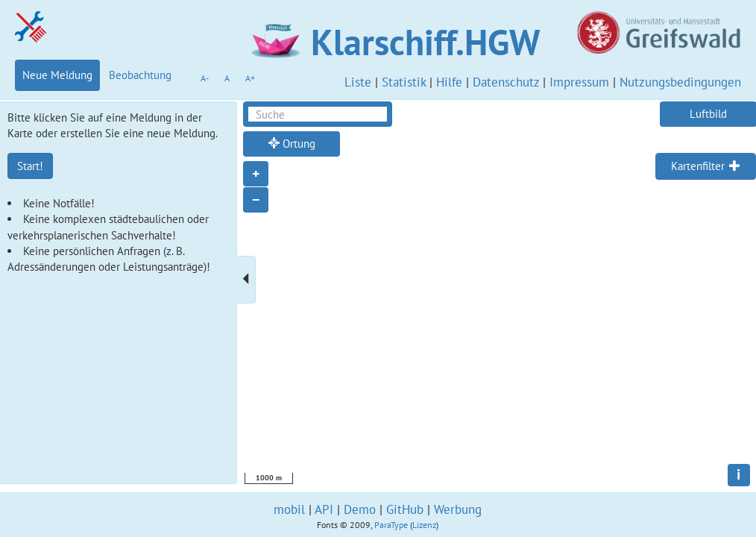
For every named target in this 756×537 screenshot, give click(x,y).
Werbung (458, 509)
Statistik (404, 82)
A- (205, 78)
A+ (250, 78)
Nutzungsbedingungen (680, 82)
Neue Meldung (57, 75)
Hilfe (449, 82)
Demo (360, 509)
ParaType (391, 525)
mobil (289, 509)
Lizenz (424, 525)
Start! (30, 166)
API (324, 509)
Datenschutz (506, 82)
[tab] (706, 166)
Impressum (579, 82)
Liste (358, 82)
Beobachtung (140, 75)
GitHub (405, 509)
